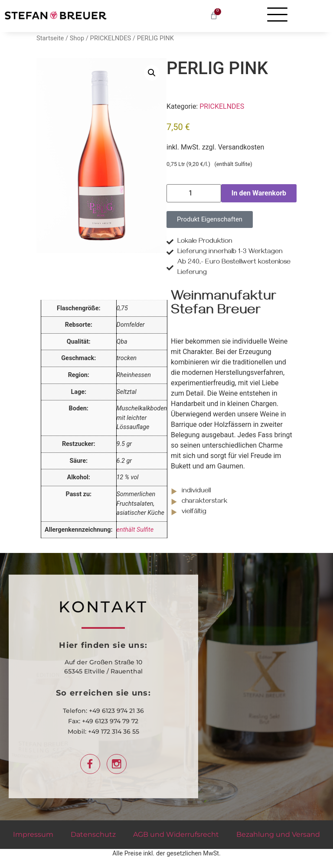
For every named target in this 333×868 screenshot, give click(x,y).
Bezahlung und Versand (278, 834)
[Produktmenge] (194, 193)
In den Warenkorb (259, 193)
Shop (77, 38)
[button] (152, 73)
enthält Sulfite (135, 530)
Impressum (33, 834)
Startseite (50, 38)
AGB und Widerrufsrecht (176, 834)
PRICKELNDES (111, 38)
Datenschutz (93, 834)
